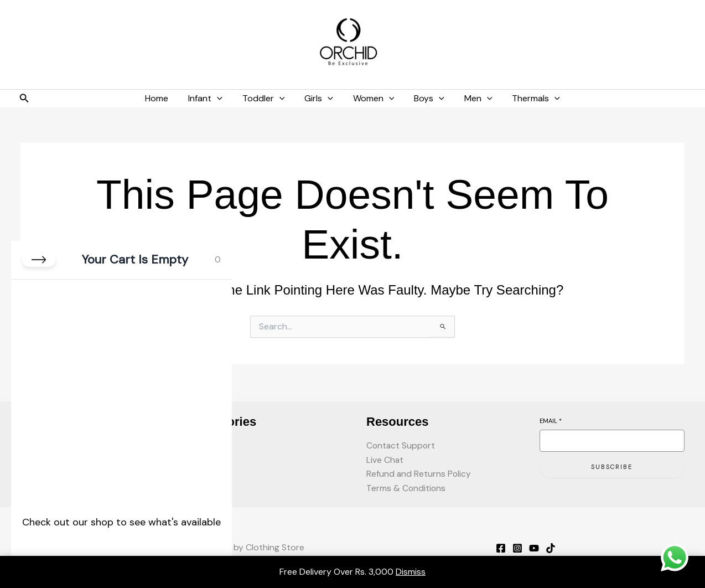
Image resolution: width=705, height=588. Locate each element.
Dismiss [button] (411, 572)
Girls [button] (320, 99)
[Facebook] (501, 548)
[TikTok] (551, 548)
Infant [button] (211, 99)
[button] (24, 99)
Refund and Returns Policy (419, 474)
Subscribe (612, 465)
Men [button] (473, 99)
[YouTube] (534, 548)
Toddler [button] (267, 99)
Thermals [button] (528, 99)
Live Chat (385, 459)
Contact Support (401, 444)
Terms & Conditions (406, 488)
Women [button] (373, 99)
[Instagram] (517, 548)
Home (164, 98)
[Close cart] (39, 260)
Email (551, 419)
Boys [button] (426, 99)
